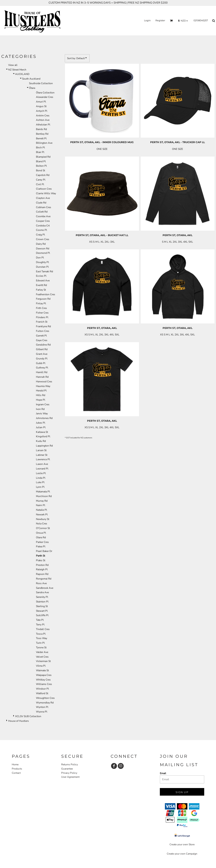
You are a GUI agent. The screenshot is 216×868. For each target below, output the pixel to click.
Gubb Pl (41, 363)
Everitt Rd (41, 285)
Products (17, 769)
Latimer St (42, 455)
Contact (16, 773)
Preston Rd (42, 565)
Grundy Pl (42, 359)
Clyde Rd (41, 203)
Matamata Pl (43, 492)
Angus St (41, 106)
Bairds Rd (41, 129)
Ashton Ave (43, 120)
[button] (171, 21)
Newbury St (43, 519)
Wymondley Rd (45, 703)
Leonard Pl (42, 469)
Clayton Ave (43, 198)
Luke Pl (40, 482)
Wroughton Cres (45, 698)
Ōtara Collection (45, 93)
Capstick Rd (43, 175)
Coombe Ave (43, 216)
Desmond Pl (43, 253)
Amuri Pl (41, 102)
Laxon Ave (42, 464)
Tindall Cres (43, 629)
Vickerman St (43, 661)
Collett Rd (42, 212)
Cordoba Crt (43, 226)
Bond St (40, 170)
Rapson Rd (42, 574)
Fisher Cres (42, 313)
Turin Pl (40, 643)
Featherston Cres (46, 294)
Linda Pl (41, 478)
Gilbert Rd (42, 349)
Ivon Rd (40, 409)
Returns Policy (70, 764)
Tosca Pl (41, 634)
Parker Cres (42, 542)
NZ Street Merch (17, 70)
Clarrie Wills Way (46, 193)
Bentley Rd (42, 134)
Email (163, 773)
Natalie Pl (42, 510)
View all (13, 65)
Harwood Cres (44, 381)
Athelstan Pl (43, 125)
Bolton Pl (41, 166)
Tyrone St (41, 647)
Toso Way (42, 638)
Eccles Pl (41, 276)
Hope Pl (41, 400)
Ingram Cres (43, 404)
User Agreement (70, 777)
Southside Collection (41, 83)
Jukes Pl (41, 423)
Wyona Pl (42, 712)
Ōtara (32, 88)
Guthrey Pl (42, 368)
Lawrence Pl (43, 459)
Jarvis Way (42, 413)
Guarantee (67, 769)
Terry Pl (40, 625)
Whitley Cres (43, 680)
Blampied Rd (43, 157)
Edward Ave (43, 280)
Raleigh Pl (42, 569)
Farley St (41, 290)
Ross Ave (41, 583)
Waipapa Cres (44, 675)
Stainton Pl (42, 602)
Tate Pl (40, 620)
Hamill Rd (42, 372)
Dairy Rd (41, 244)
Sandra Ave (42, 592)
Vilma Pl (41, 666)
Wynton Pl (42, 707)
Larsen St (41, 450)
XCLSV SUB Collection (28, 716)
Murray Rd (42, 501)
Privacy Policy (69, 773)
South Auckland (31, 79)
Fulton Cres (43, 331)
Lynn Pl (40, 487)
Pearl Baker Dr (44, 551)
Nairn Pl (41, 505)
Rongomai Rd (44, 579)
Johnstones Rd (44, 418)
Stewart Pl (42, 611)
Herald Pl (41, 391)
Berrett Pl (41, 138)
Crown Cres (43, 239)
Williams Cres (44, 684)
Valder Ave (42, 652)
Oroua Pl (41, 533)
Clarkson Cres (44, 189)
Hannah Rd (42, 377)
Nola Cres (42, 524)
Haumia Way (43, 386)
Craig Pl (40, 235)
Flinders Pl (42, 317)
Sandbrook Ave (45, 588)
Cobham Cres (44, 207)
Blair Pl (40, 152)
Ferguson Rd (43, 299)
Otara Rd (41, 537)
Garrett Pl (41, 336)
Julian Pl (41, 427)
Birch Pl (40, 148)
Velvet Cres (42, 657)
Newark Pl (42, 514)
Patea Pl (41, 546)
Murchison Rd (44, 496)
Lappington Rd (44, 446)
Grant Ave (42, 354)
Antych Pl (42, 111)
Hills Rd (41, 395)
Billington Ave (44, 143)
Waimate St (42, 670)
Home (15, 764)
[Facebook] (114, 766)
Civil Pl (40, 184)
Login (147, 20)
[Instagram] (121, 766)
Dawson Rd (43, 249)
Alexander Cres (45, 97)
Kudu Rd (41, 441)
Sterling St (42, 606)
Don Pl (40, 258)
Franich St (42, 322)
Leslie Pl (41, 473)
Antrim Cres (43, 116)
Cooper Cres (43, 221)
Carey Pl (41, 180)
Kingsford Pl (43, 436)
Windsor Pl (42, 689)
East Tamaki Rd (44, 271)
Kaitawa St (42, 432)
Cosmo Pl (42, 230)
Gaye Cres (42, 340)
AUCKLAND (22, 74)
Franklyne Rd (43, 326)
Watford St (42, 693)
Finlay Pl (41, 303)
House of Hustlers (19, 721)
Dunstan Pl (42, 267)
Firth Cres (41, 308)
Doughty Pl (42, 262)
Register (160, 20)
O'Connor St (43, 528)
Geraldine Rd (43, 345)
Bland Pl (41, 161)
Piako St (41, 560)
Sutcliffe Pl (42, 615)
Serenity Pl (42, 597)
